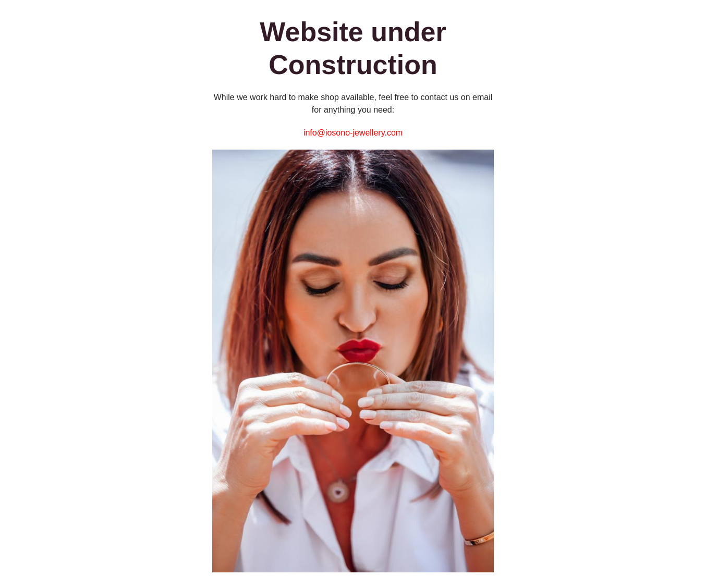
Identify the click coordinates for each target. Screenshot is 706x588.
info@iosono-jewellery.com (353, 133)
